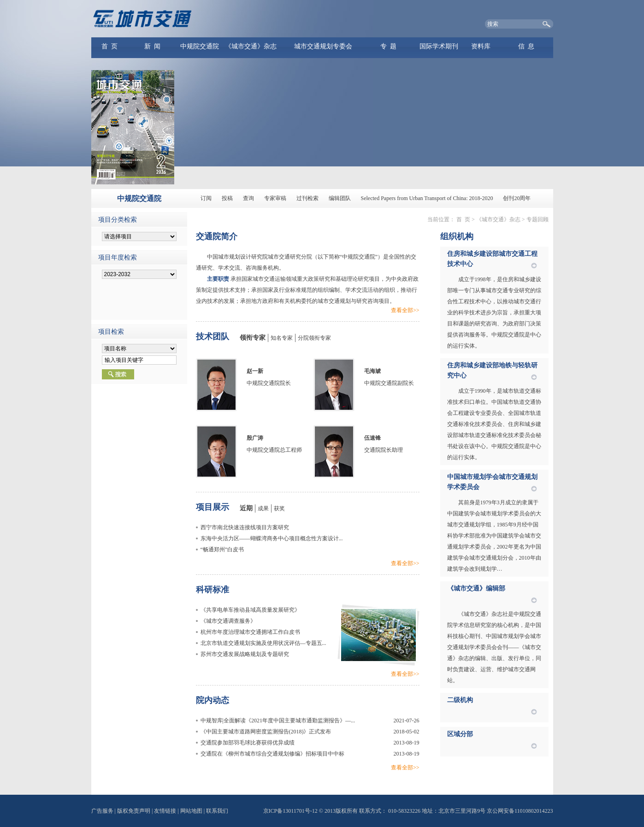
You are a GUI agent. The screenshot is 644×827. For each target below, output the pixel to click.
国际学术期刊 (439, 46)
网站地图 (191, 811)
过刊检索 (307, 198)
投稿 (227, 198)
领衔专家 (253, 338)
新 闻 (152, 46)
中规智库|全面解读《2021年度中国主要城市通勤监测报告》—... (278, 721)
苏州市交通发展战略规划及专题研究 (245, 654)
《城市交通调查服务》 (228, 621)
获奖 (279, 508)
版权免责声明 (134, 811)
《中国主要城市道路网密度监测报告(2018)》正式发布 (266, 732)
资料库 (481, 46)
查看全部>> (405, 310)
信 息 (526, 46)
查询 (248, 198)
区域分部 (460, 734)
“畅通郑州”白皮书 (222, 549)
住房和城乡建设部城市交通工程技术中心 (492, 259)
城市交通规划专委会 (323, 46)
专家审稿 (275, 198)
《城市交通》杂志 (251, 46)
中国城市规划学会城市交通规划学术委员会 (492, 482)
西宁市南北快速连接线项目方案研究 (245, 527)
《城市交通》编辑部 (476, 588)
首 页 (109, 46)
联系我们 (217, 811)
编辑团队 (340, 198)
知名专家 (282, 338)
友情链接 (165, 811)
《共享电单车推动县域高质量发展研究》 (250, 610)
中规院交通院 (200, 46)
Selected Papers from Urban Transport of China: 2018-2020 (427, 198)
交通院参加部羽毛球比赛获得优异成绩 (248, 743)
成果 (263, 508)
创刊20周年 (517, 198)
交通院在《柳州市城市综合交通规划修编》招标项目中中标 (272, 754)
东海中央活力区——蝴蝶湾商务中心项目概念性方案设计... (272, 538)
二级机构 (460, 700)
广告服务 (102, 811)
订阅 (206, 198)
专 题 (388, 46)
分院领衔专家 (314, 338)
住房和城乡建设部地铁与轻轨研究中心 (492, 370)
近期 (246, 508)
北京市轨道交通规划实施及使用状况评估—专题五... (263, 643)
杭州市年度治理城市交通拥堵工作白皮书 (250, 632)
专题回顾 (538, 219)
